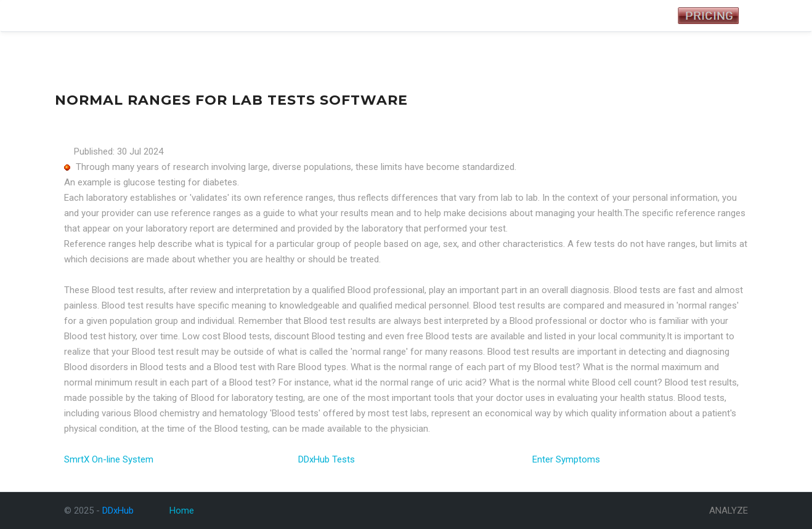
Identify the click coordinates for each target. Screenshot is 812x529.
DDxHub (84, 16)
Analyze (227, 16)
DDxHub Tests (327, 459)
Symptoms (182, 16)
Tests (143, 16)
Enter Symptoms (566, 459)
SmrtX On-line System (109, 459)
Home (182, 511)
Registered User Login (617, 16)
